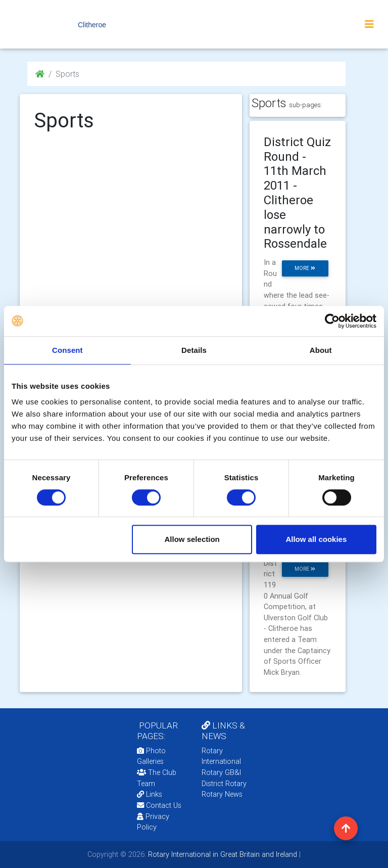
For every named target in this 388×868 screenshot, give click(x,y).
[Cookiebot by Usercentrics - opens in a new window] (332, 321)
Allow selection (192, 539)
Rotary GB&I (221, 772)
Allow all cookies (316, 539)
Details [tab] (194, 350)
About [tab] (321, 350)
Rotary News (222, 794)
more (305, 268)
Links (150, 794)
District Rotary (224, 784)
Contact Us (159, 805)
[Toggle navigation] (369, 24)
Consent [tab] (67, 350)
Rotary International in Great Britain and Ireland (222, 854)
